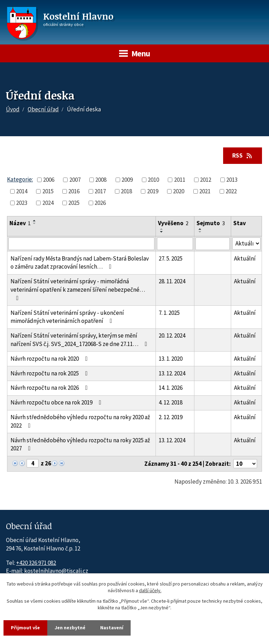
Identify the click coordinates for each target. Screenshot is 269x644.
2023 (22, 203)
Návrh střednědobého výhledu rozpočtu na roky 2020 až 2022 (80, 421)
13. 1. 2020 (171, 359)
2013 (232, 180)
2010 (153, 180)
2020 (179, 191)
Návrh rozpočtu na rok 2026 (50, 388)
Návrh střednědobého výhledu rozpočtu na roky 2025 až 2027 (80, 444)
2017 (100, 191)
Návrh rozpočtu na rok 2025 (50, 373)
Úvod (13, 109)
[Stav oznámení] (246, 244)
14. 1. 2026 (171, 388)
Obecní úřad (43, 109)
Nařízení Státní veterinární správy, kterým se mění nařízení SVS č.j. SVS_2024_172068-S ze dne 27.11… (80, 340)
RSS (243, 155)
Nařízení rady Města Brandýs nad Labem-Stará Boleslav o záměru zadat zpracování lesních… (80, 263)
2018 (126, 191)
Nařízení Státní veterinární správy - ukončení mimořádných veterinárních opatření (67, 317)
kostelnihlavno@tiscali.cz (56, 571)
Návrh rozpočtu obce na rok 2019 (57, 402)
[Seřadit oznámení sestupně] (35, 223)
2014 (22, 191)
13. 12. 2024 (172, 373)
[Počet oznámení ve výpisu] (245, 464)
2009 (127, 180)
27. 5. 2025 (171, 258)
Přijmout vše (25, 628)
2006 (49, 180)
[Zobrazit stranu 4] (33, 463)
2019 (153, 191)
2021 (205, 191)
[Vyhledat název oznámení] (81, 244)
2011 (180, 180)
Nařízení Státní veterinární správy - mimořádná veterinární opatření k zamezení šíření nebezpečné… (78, 289)
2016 (74, 191)
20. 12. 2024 (172, 335)
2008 (101, 180)
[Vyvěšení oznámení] (175, 244)
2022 (231, 191)
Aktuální (245, 258)
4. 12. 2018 (171, 402)
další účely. (150, 591)
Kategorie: (20, 179)
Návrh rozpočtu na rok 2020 (50, 359)
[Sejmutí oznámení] (212, 244)
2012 (206, 180)
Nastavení (112, 628)
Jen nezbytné (70, 628)
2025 (74, 203)
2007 (75, 180)
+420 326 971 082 (36, 563)
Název (20, 223)
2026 (100, 203)
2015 (48, 191)
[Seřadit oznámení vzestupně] (35, 221)
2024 (48, 203)
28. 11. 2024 (172, 281)
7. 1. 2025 (169, 313)
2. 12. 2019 (171, 417)
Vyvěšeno (173, 223)
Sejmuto (211, 223)
